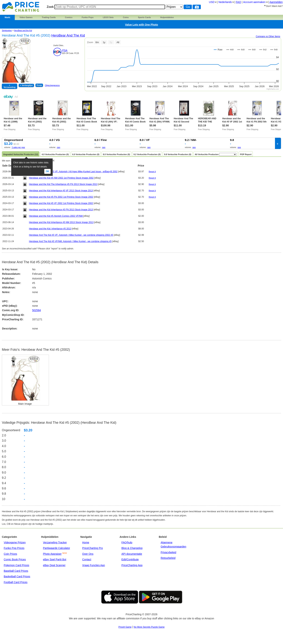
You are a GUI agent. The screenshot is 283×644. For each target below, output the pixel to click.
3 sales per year (18, 147)
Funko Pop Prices (14, 548)
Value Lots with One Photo (141, 25)
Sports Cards (144, 17)
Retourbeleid (168, 558)
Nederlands (225, 2)
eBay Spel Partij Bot (55, 559)
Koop (39, 85)
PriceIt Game (125, 627)
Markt (7, 17)
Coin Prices (10, 554)
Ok (47, 171)
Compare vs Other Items (268, 36)
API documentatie (132, 554)
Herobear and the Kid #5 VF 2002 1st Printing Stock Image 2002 (61, 203)
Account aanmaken (254, 2)
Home (86, 542)
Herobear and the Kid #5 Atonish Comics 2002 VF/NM (56, 216)
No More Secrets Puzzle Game (149, 627)
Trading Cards (49, 17)
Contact (87, 559)
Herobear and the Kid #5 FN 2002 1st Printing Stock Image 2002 (61, 197)
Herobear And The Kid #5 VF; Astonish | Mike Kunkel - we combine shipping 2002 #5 (71, 235)
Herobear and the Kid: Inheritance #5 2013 (50, 229)
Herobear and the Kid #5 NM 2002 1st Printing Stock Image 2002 (61, 178)
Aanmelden (276, 2)
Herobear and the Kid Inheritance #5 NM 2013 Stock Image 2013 (61, 222)
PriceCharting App (132, 565)
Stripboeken (7, 31)
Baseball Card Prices (16, 571)
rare (58, 147)
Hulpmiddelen (167, 17)
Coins (126, 17)
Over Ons (88, 554)
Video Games (26, 17)
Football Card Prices (16, 582)
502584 (37, 310)
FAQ (238, 2)
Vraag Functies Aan (94, 565)
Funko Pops (88, 17)
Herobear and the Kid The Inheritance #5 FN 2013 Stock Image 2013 (63, 184)
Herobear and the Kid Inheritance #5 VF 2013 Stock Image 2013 (61, 191)
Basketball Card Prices (17, 576)
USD (212, 2)
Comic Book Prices (15, 559)
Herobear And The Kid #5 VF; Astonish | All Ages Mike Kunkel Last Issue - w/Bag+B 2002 (73, 172)
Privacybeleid (168, 552)
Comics (69, 17)
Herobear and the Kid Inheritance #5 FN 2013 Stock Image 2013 (61, 210)
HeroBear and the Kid (23, 31)
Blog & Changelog (132, 548)
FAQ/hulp (127, 542)
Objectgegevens (52, 85)
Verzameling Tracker (55, 542)
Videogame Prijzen (15, 542)
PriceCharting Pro (93, 548)
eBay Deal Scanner (54, 565)
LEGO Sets (108, 17)
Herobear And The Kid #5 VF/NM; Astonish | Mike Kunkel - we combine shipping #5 (70, 241)
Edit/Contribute (130, 559)
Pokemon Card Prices (16, 565)
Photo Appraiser (52, 554)
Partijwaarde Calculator (57, 548)
